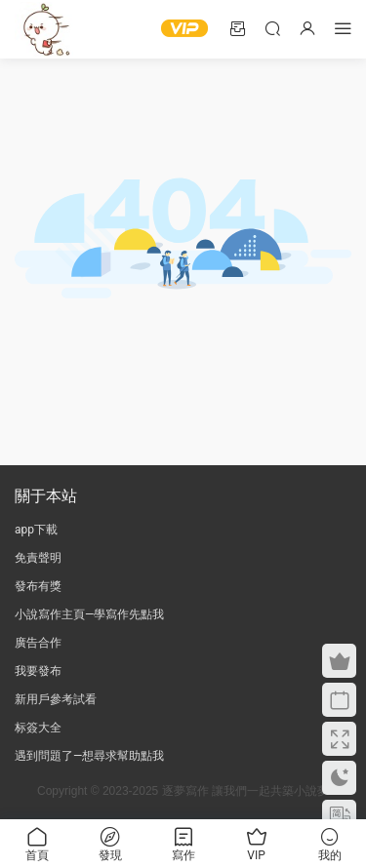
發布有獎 (38, 586)
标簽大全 (38, 728)
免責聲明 (38, 558)
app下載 (36, 530)
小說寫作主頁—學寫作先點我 (89, 614)
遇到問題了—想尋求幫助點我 (89, 756)
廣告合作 (38, 643)
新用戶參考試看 (56, 699)
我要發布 (38, 671)
